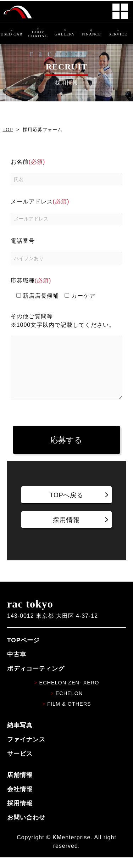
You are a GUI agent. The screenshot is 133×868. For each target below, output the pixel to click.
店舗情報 (20, 785)
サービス (20, 764)
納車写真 (20, 736)
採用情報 (20, 814)
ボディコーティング (36, 679)
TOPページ (23, 651)
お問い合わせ (26, 828)
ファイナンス (26, 750)
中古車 (17, 665)
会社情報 (20, 800)
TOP (8, 130)
